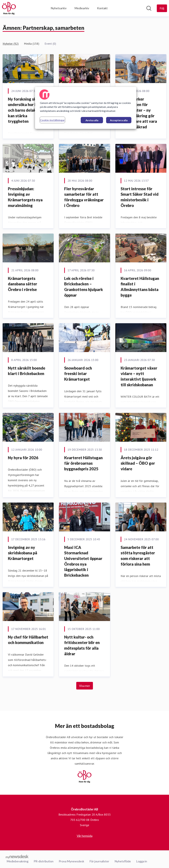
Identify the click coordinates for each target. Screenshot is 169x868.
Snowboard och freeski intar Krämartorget (78, 374)
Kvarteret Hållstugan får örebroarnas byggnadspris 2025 (83, 463)
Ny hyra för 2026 (23, 458)
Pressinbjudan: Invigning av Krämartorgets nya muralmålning (25, 197)
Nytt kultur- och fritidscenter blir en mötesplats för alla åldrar (82, 645)
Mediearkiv (82, 8)
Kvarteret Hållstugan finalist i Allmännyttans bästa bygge (140, 287)
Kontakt (102, 8)
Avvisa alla (92, 120)
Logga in (142, 861)
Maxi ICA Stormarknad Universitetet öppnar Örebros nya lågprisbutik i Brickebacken (83, 561)
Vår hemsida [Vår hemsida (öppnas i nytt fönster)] (85, 836)
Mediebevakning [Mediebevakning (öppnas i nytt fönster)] (17, 861)
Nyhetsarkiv (59, 8)
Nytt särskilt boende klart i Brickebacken (27, 371)
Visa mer (85, 686)
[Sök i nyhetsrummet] (149, 8)
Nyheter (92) (11, 44)
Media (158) (32, 44)
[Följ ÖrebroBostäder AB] (162, 8)
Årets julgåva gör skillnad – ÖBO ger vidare (138, 463)
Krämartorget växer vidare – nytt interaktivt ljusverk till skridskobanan (139, 376)
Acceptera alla (119, 120)
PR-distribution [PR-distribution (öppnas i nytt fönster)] (44, 861)
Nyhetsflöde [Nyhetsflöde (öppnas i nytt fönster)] (123, 861)
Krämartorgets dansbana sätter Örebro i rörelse (23, 284)
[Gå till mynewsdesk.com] (17, 857)
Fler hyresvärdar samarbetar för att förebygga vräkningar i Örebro (84, 197)
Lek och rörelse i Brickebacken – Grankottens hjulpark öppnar (84, 287)
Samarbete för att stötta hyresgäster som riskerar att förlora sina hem (138, 556)
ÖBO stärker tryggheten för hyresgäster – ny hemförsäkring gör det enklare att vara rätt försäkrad (139, 113)
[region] (86, 108)
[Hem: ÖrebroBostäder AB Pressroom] (9, 8)
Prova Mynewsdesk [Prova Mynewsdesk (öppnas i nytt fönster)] (71, 861)
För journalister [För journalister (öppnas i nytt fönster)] (99, 861)
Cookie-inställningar (52, 120)
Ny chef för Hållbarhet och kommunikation (28, 640)
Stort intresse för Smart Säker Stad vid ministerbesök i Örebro (140, 197)
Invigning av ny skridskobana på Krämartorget (23, 553)
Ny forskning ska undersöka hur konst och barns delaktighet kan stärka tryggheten (28, 110)
